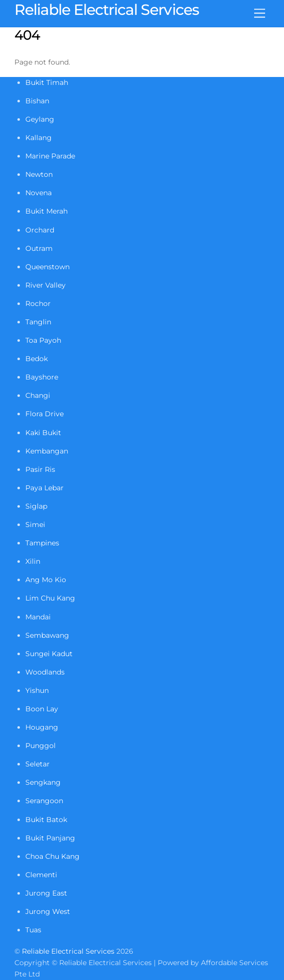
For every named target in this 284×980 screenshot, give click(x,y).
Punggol (41, 746)
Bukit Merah (47, 211)
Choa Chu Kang (52, 856)
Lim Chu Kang (50, 598)
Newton (39, 174)
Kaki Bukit (43, 433)
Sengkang (43, 782)
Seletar (38, 764)
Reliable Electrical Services (68, 951)
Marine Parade (50, 156)
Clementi (41, 875)
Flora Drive (45, 414)
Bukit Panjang (50, 838)
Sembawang (47, 635)
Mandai (38, 617)
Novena (39, 193)
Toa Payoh (43, 340)
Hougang (42, 727)
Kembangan (47, 451)
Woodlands (45, 672)
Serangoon (44, 801)
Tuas (33, 930)
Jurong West (48, 911)
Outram (39, 248)
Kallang (39, 138)
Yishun (37, 690)
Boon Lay (42, 709)
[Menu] (260, 14)
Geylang (40, 119)
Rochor (38, 303)
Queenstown (47, 267)
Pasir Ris (40, 469)
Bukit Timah (47, 82)
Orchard (40, 230)
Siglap (36, 506)
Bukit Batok (46, 820)
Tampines (42, 543)
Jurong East (46, 893)
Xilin (33, 561)
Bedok (37, 359)
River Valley (46, 285)
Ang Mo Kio (46, 580)
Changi (38, 395)
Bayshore (42, 377)
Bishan (37, 101)
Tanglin (38, 322)
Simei (35, 525)
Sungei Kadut (49, 654)
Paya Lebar (45, 488)
